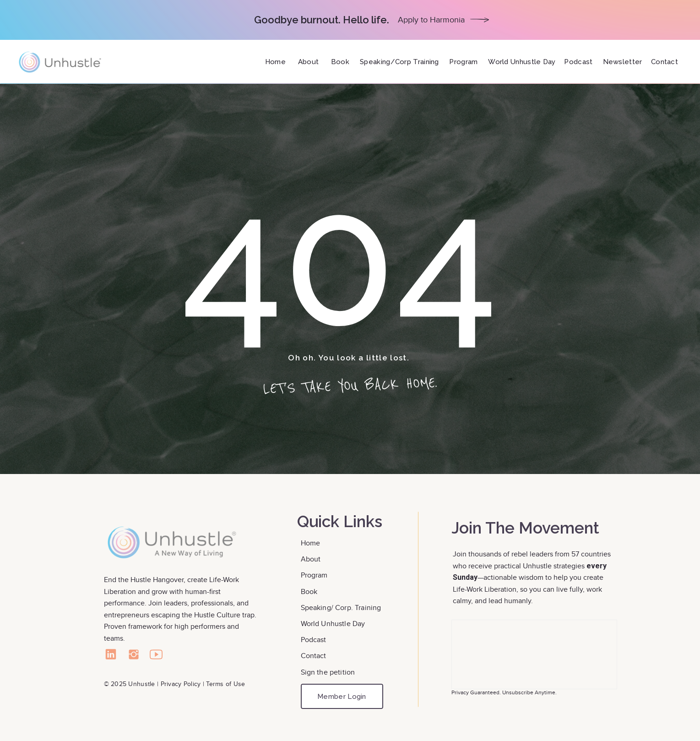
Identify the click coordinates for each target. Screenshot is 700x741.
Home (312, 543)
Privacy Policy (181, 684)
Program (314, 575)
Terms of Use (225, 684)
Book (310, 591)
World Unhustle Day (333, 624)
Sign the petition (328, 672)
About (312, 559)
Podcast (314, 640)
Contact (315, 656)
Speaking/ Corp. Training (341, 608)
